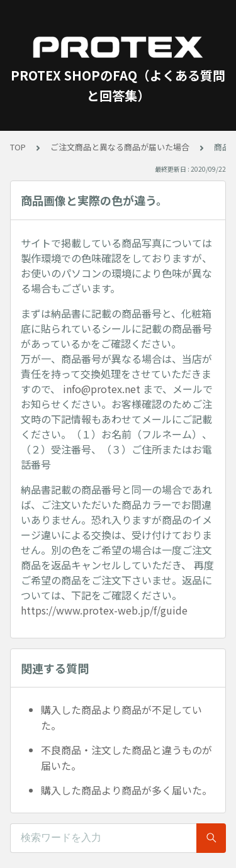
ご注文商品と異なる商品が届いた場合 (120, 147)
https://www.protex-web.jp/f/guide (104, 610)
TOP (18, 147)
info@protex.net (102, 389)
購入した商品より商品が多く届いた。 (126, 790)
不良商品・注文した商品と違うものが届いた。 (126, 758)
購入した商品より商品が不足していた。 (121, 718)
